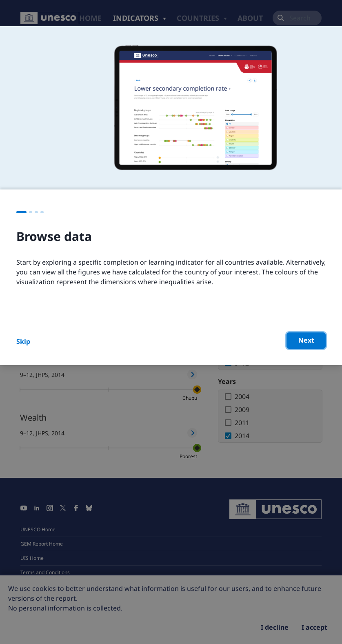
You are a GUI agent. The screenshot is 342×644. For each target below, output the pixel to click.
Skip (23, 341)
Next (306, 340)
